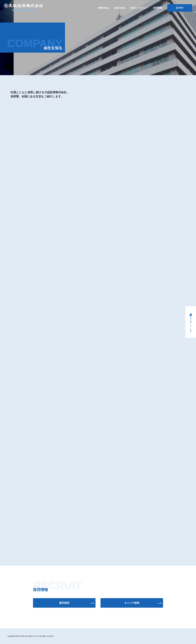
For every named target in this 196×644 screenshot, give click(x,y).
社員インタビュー (139, 8)
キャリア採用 (132, 603)
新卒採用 (64, 603)
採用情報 (158, 8)
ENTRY (180, 8)
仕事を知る (103, 8)
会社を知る (120, 8)
